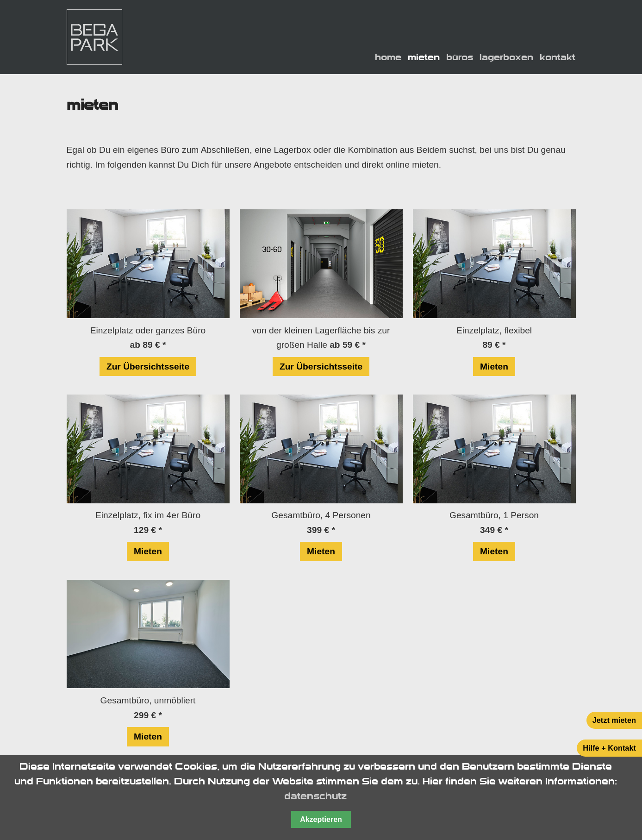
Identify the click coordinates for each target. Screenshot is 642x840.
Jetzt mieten (614, 720)
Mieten (494, 367)
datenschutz (315, 796)
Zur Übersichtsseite (148, 367)
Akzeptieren (321, 819)
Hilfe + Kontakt (609, 748)
